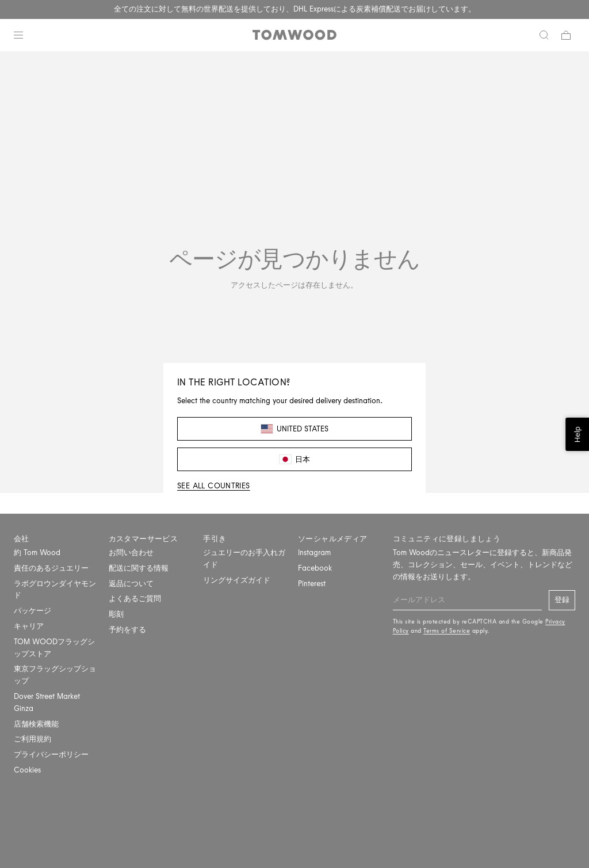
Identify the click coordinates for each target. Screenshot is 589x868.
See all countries (214, 486)
